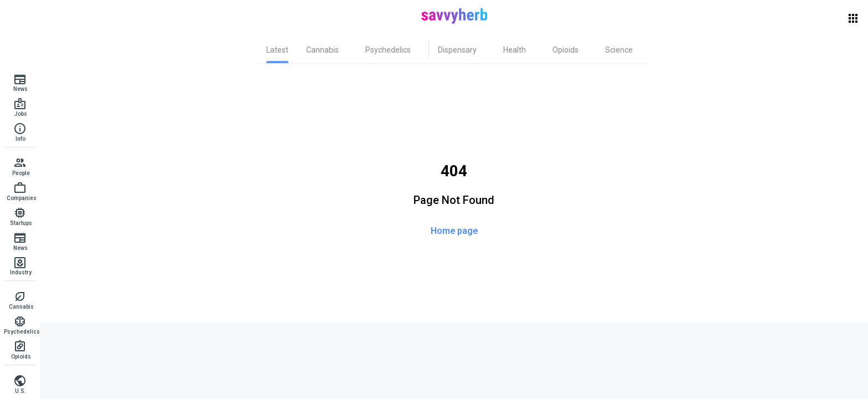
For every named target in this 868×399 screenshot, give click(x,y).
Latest (277, 50)
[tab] (277, 50)
